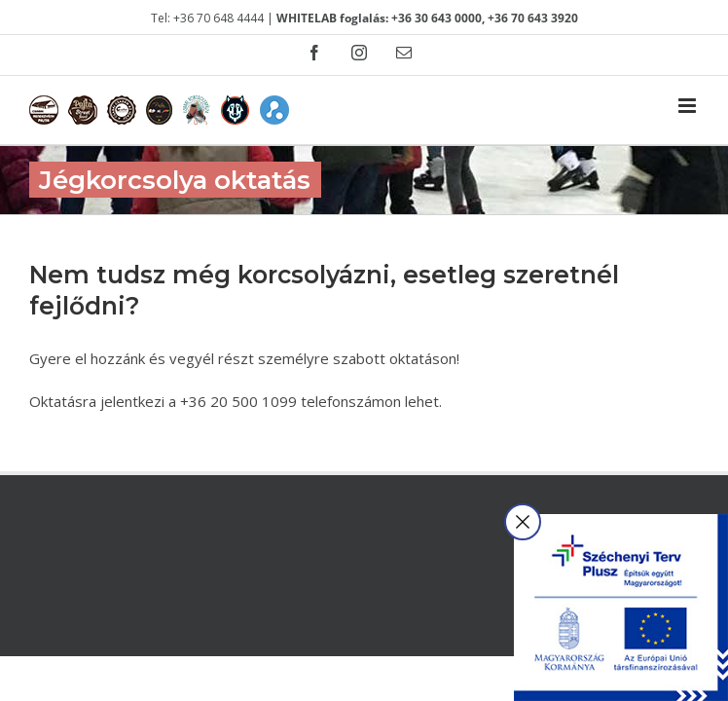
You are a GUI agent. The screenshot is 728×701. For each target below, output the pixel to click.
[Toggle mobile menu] (689, 106)
